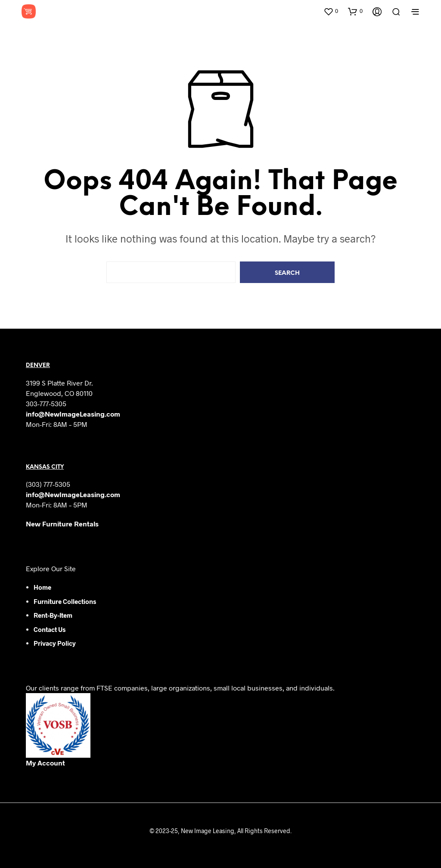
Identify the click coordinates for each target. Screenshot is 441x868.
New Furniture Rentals (62, 524)
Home (42, 587)
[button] (331, 11)
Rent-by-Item (53, 615)
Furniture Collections (65, 601)
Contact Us (50, 629)
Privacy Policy (55, 643)
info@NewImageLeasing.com (73, 414)
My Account (45, 763)
